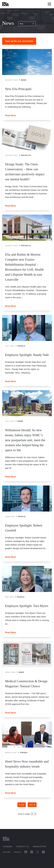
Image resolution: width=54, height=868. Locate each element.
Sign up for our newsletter (19, 41)
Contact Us (23, 847)
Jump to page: (24, 814)
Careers (8, 847)
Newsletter (40, 847)
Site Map (7, 852)
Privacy (18, 852)
